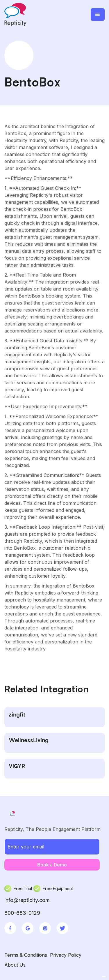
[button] (98, 15)
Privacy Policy (66, 955)
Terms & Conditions (26, 955)
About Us (15, 965)
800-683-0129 (22, 913)
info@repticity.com (27, 900)
